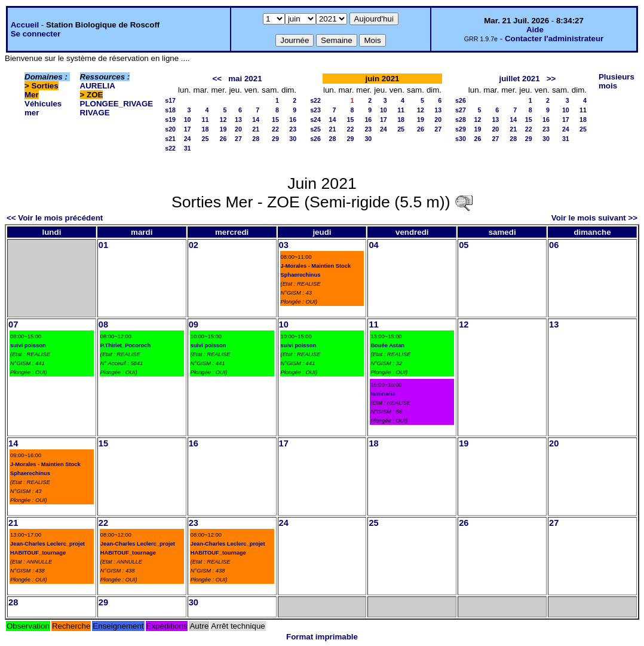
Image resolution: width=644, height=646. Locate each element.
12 (223, 120)
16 (293, 120)
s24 (315, 120)
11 (206, 120)
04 (373, 245)
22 (275, 129)
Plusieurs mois (617, 81)
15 (275, 120)
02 (194, 245)
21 (256, 129)
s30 (461, 139)
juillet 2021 (519, 79)
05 (464, 245)
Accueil (25, 25)
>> (551, 79)
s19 (170, 120)
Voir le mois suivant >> (594, 218)
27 (238, 139)
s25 (315, 129)
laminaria (383, 394)
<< (217, 79)
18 (206, 129)
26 (223, 139)
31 (188, 148)
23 (293, 129)
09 (194, 324)
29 (275, 139)
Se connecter (36, 34)
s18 (170, 110)
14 (256, 120)
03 (284, 245)
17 (188, 129)
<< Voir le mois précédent (55, 218)
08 (103, 324)
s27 (461, 110)
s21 (170, 139)
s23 (315, 110)
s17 (170, 100)
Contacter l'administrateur (554, 39)
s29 (461, 129)
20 (238, 129)
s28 (461, 120)
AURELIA (98, 86)
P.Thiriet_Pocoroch (125, 345)
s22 (170, 148)
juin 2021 (382, 79)
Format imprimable (322, 637)
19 (223, 129)
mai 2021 (245, 79)
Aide (535, 30)
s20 (170, 129)
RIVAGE (95, 113)
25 (206, 139)
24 (188, 139)
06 (554, 245)
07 (13, 324)
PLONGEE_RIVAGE (117, 104)
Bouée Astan (387, 345)
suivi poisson (28, 345)
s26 (315, 139)
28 (256, 139)
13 (238, 120)
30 (293, 139)
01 (103, 245)
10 (188, 120)
